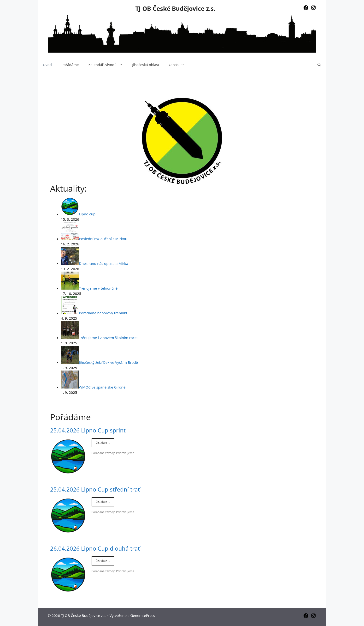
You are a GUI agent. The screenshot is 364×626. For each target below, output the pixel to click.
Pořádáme (70, 65)
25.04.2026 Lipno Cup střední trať (95, 489)
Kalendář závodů (108, 65)
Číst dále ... (103, 443)
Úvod (47, 65)
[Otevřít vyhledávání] (319, 65)
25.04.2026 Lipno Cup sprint (88, 430)
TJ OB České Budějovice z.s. (175, 8)
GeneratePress (143, 615)
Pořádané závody (103, 453)
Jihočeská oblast (146, 65)
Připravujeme (125, 453)
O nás (179, 65)
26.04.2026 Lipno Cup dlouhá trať (95, 548)
